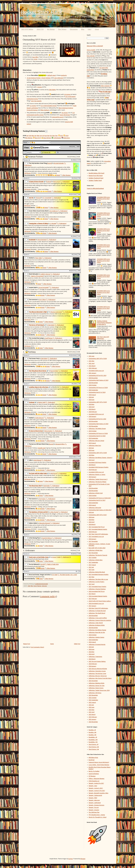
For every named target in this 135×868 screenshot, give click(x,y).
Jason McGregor (65, 115)
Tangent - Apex (93, 786)
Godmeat (32, 402)
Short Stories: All (93, 745)
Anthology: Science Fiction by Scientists (100, 620)
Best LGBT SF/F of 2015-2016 (97, 548)
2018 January (92, 539)
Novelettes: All (93, 737)
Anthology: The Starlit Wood (97, 613)
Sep (48, 136)
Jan (27, 136)
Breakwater (32, 240)
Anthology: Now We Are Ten (97, 633)
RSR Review (28, 173)
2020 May (91, 405)
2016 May (91, 652)
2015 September (93, 700)
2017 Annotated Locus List (96, 537)
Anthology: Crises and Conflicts (98, 618)
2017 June (91, 570)
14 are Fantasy (46, 78)
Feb (30, 136)
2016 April (92, 654)
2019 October (93, 431)
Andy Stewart (38, 460)
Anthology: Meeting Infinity (96, 683)
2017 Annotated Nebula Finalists (98, 529)
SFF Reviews (92, 776)
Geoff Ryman (49, 338)
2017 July (91, 567)
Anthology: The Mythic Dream (97, 429)
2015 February (93, 717)
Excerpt (50, 163)
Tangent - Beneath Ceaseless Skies (99, 793)
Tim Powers (42, 499)
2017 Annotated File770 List (97, 527)
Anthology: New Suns (95, 446)
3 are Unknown (58, 78)
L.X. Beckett (53, 223)
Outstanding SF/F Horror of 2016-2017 (100, 498)
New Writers (62, 29)
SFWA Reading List (94, 781)
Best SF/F (38, 138)
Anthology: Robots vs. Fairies (97, 475)
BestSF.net (92, 760)
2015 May (91, 710)
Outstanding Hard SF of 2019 (97, 392)
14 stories (67, 94)
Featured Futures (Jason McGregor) (99, 762)
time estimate (91, 56)
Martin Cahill (42, 402)
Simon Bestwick (42, 240)
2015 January (92, 719)
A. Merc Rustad (54, 512)
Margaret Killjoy (60, 444)
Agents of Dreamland (37, 276)
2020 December (93, 378)
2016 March (92, 659)
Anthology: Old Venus (95, 693)
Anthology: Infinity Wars (96, 560)
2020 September (93, 390)
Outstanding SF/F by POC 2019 (97, 376)
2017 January (92, 606)
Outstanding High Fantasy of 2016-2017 (100, 510)
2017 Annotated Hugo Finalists (97, 587)
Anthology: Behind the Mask (97, 572)
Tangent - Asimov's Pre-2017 (97, 791)
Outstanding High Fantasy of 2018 (98, 424)
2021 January (92, 373)
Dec (56, 136)
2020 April (92, 407)
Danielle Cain (42, 448)
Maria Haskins (48, 431)
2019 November (93, 426)
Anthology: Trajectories (95, 657)
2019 (67, 136)
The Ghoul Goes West (35, 486)
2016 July (91, 647)
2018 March (92, 525)
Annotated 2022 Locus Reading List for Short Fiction (103, 247)
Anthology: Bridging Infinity (97, 625)
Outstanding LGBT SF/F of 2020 (98, 359)
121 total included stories (49, 106)
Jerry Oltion (43, 300)
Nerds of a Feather (94, 771)
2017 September (93, 563)
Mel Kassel (54, 474)
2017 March (92, 594)
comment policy (48, 596)
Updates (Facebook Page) (96, 178)
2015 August (92, 703)
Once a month (91, 50)
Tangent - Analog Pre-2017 (96, 783)
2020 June (91, 400)
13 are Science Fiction (34, 78)
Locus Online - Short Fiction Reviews (99, 765)
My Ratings (51, 29)
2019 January (92, 477)
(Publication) (28, 165)
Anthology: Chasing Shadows (97, 589)
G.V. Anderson (54, 211)
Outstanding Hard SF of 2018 (97, 436)
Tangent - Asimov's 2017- (96, 788)
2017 (62, 136)
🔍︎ (65, 163)
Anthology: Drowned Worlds (97, 645)
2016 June (91, 649)
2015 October (93, 698)
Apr (35, 136)
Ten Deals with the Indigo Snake (38, 474)
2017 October (93, 558)
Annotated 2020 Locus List (96, 371)
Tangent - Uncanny (94, 810)
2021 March (92, 366)
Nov (54, 136)
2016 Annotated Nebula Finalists (98, 596)
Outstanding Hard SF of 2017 (97, 500)
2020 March (92, 409)
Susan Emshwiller (44, 288)
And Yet (31, 198)
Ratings (39, 586)
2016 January (92, 666)
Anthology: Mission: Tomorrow (98, 676)
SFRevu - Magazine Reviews (97, 779)
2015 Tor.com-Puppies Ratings (97, 662)
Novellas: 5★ (93, 735)
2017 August (92, 565)
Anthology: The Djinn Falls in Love (98, 579)
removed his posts (58, 117)
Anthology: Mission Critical (96, 441)
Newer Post (27, 644)
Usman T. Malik (56, 557)
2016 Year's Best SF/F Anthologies (98, 608)
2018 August (92, 505)
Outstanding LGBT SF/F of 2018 (98, 453)
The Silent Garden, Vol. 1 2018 (68, 575)
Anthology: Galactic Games (96, 637)
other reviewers (105, 86)
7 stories (39, 87)
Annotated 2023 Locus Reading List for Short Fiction (103, 293)
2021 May (91, 361)
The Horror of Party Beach (36, 325)
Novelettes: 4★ (93, 740)
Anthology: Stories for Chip (97, 686)
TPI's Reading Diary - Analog (97, 815)
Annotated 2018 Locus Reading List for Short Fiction (103, 215)
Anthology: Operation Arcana (97, 671)
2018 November (93, 491)
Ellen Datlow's (45, 110)
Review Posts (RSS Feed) (96, 176)
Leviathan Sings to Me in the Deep (39, 387)
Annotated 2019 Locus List (96, 414)
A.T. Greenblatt (47, 198)
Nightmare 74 (67, 557)
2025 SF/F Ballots (27, 29)
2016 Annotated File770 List (97, 592)
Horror (35, 586)
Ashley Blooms (40, 418)
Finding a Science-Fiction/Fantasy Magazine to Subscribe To (104, 323)
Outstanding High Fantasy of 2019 (98, 380)
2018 (35, 59)
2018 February (93, 532)
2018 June (91, 517)
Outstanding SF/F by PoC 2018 (97, 419)
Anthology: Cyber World (96, 623)
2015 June (91, 707)
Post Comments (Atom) (37, 647)
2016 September (93, 640)
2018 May (91, 520)
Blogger (83, 859)
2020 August (92, 395)
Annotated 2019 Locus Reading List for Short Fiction (103, 309)
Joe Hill (43, 564)
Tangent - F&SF (93, 798)
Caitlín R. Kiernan (45, 274)
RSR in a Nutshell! (98, 46)
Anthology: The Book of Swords (98, 555)
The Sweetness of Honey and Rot (38, 512)
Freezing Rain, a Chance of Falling (38, 223)
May (38, 136)
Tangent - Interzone (94, 800)
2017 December (93, 542)
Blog (83, 29)
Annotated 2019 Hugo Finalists (97, 463)
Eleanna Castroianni (56, 312)
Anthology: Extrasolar (95, 508)
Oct (51, 136)
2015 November (93, 695)
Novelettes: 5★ (93, 742)
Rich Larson (57, 182)
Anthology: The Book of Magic (97, 482)
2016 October (93, 635)
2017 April (92, 584)
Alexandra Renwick (45, 523)
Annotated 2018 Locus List (96, 472)
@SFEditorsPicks (93, 758)
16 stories (65, 113)
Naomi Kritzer (54, 371)
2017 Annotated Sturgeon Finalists (99, 575)
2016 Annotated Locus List (96, 604)
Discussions (74, 29)
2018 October (93, 496)
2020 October (93, 385)
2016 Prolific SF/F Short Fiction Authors (100, 601)
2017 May (91, 577)
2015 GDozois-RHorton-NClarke (98, 669)
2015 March (92, 715)
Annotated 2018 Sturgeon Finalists (99, 467)
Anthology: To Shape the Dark (97, 611)
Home (52, 644)
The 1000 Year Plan (94, 812)
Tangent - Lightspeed (95, 803)
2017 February (93, 599)
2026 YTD (40, 29)
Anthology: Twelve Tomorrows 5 (98, 479)
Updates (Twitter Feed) (95, 181)
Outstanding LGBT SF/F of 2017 (98, 515)
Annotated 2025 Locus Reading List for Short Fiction (103, 261)
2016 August (92, 642)
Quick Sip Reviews (94, 774)
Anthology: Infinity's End (96, 493)
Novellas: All (92, 730)
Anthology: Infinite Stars (96, 550)
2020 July (91, 397)
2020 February (93, 412)
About (97, 29)
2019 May (91, 455)
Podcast (49, 182)
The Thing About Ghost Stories (38, 371)
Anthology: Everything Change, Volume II (100, 458)
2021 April (92, 364)
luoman (71, 859)
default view (51, 75)
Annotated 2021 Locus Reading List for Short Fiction (103, 277)
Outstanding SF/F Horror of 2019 (98, 388)
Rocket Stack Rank (41, 12)
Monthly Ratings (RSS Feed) (96, 173)
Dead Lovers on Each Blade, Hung (39, 557)
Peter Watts (39, 258)
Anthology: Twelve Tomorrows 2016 (99, 690)
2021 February (93, 368)
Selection (44, 586)
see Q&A (35, 57)
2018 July (91, 512)
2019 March (92, 465)
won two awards (36, 101)
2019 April (92, 460)
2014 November (93, 722)
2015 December (93, 681)
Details (58, 175)
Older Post (77, 644)
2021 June (91, 356)
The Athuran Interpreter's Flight (38, 312)
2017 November (93, 553)
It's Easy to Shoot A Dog (36, 431)
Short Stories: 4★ (94, 747)
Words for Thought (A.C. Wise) (98, 817)
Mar (33, 136)
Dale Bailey (52, 90)
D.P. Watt (55, 575)
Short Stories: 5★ (94, 749)
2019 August (92, 443)
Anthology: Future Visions (96, 688)
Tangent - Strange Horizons (96, 805)
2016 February (93, 664)
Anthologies (57, 138)
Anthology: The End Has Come (97, 674)
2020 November (93, 383)
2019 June (91, 450)
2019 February (93, 470)
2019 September (93, 438)
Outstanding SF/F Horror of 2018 (98, 434)
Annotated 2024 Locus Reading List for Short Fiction (103, 199)
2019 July (91, 448)
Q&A (90, 29)
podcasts (64, 75)
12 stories (33, 106)
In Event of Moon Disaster (36, 182)
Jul (43, 136)
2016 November (93, 628)
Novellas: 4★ (93, 732)
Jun (41, 136)
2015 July (91, 705)
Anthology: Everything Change (97, 630)
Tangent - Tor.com (94, 808)
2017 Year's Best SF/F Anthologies (103, 338)
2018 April (92, 522)
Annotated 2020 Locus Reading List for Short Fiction (103, 231)
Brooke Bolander (59, 163)
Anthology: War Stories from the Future (100, 678)
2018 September (93, 503)
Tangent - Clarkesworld (95, 795)
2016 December (93, 616)
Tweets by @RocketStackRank (95, 189)
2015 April (92, 712)
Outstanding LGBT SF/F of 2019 (98, 402)
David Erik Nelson (47, 538)
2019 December (93, 421)
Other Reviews (66, 175)
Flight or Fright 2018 (53, 564)
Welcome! (90, 46)
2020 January (92, 417)
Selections (67, 138)
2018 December (93, 488)
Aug (45, 136)
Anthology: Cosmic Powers (96, 582)
